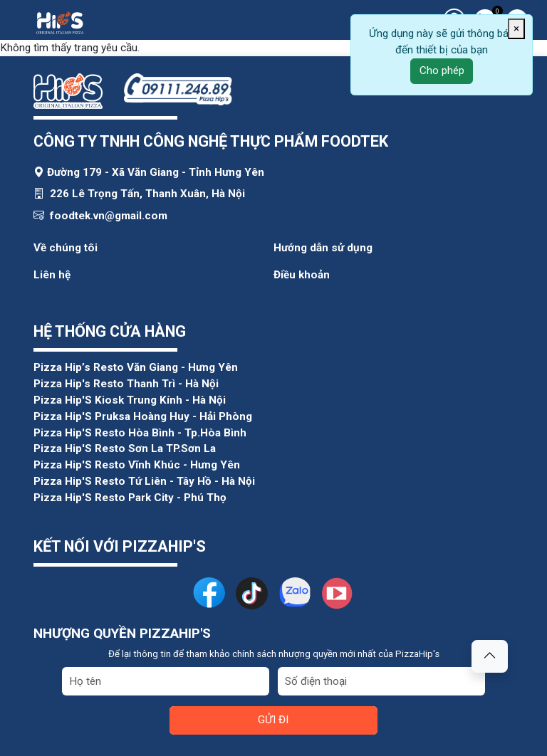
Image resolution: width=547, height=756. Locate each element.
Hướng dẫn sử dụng (323, 248)
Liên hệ (52, 275)
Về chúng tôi (66, 248)
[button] (490, 656)
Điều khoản (302, 275)
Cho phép (442, 70)
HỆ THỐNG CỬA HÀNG (110, 331)
